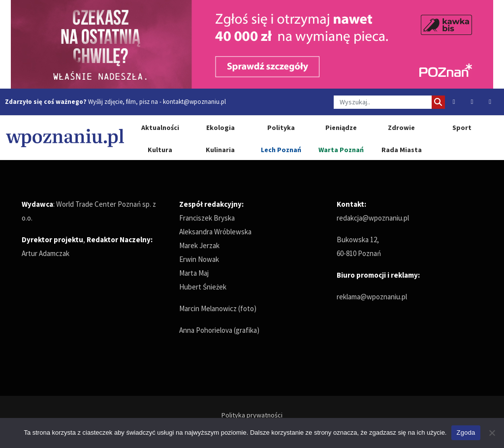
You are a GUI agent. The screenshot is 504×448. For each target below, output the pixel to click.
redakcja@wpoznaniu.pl (373, 218)
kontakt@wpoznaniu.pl (194, 102)
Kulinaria (220, 150)
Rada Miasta (402, 150)
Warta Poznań (341, 150)
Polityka (281, 128)
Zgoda (466, 432)
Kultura (160, 150)
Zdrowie (401, 128)
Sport (462, 128)
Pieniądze (341, 128)
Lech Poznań (281, 150)
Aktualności (160, 128)
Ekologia (220, 128)
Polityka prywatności (252, 415)
